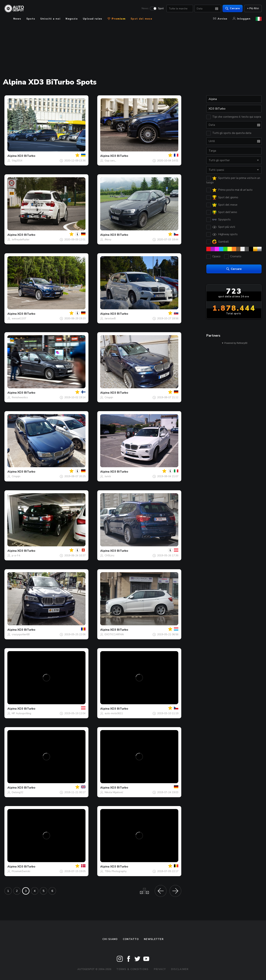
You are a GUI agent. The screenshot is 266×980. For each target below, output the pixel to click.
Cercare (232, 8)
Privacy (160, 969)
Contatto (131, 939)
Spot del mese (141, 19)
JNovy (108, 240)
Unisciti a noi (50, 19)
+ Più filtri (253, 8)
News (145, 8)
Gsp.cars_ (110, 161)
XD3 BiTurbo (26, 156)
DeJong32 (17, 792)
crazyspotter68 (21, 634)
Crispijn (109, 397)
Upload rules (93, 19)
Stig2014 (17, 161)
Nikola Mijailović (114, 792)
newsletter (154, 939)
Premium (116, 19)
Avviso (220, 19)
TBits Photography (116, 871)
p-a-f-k (16, 555)
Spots (31, 19)
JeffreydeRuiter (21, 240)
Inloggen (242, 19)
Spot (161, 8)
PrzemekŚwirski (21, 871)
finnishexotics (20, 397)
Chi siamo (110, 939)
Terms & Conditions (132, 969)
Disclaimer (180, 969)
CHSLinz (110, 555)
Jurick (108, 476)
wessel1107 (19, 318)
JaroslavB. (110, 318)
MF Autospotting (21, 713)
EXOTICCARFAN (114, 634)
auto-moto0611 (114, 713)
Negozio (72, 19)
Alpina (12, 156)
